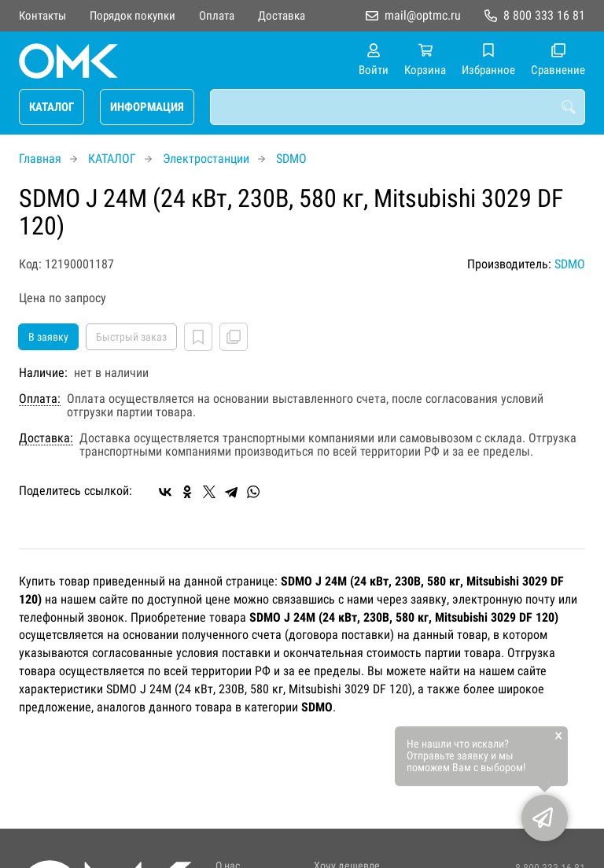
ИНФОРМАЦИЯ (147, 107)
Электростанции (206, 159)
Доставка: (46, 438)
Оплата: (40, 399)
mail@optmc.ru (423, 15)
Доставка (282, 16)
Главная (40, 159)
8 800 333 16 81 (544, 15)
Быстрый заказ (131, 337)
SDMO (291, 159)
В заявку (48, 337)
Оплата (217, 16)
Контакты (42, 16)
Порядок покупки (133, 16)
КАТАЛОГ (52, 107)
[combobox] (398, 107)
